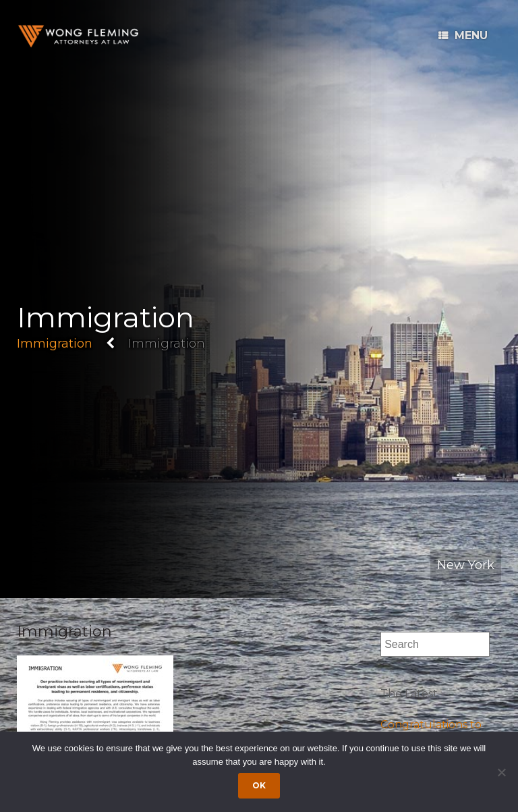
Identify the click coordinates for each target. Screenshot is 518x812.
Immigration (55, 344)
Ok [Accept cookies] (259, 785)
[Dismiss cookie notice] (501, 772)
